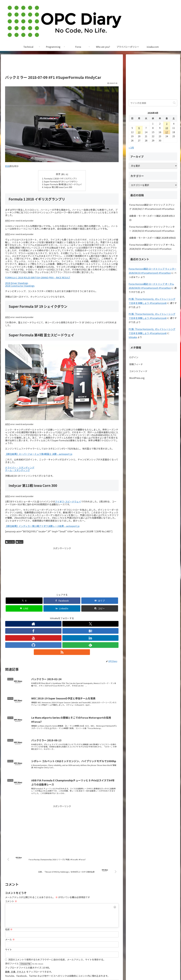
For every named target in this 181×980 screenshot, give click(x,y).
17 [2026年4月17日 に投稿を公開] (167, 132)
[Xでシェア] (14, 601)
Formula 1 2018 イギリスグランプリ (60, 178)
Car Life (10, 542)
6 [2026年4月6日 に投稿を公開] (139, 128)
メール (10, 903)
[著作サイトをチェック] (36, 616)
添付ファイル (12, 927)
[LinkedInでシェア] (90, 601)
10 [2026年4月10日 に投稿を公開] (167, 128)
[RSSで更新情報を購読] (88, 616)
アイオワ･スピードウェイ (68, 501)
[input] (153, 103)
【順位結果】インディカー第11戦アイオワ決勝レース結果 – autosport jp (42, 526)
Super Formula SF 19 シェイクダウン (61, 181)
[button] (110, 601)
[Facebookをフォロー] (49, 616)
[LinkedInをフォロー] (68, 616)
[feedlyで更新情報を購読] (81, 616)
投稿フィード (136, 364)
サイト (8, 913)
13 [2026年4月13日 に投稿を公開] (139, 132)
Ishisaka (133, 337)
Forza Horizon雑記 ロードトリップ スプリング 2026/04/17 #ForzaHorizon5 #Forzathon (152, 207)
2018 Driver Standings (17, 283)
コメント (11, 865)
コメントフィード (138, 371)
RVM (7, 166)
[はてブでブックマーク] (52, 601)
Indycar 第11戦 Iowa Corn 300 (58, 187)
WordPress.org (137, 378)
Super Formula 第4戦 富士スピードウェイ (63, 184)
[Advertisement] (62, 66)
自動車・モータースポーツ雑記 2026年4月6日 (153, 238)
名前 (9, 893)
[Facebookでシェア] (33, 601)
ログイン (134, 357)
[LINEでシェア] (71, 601)
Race (19, 542)
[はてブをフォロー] (55, 616)
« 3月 (131, 148)
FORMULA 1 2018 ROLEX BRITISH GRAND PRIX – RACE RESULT (38, 277)
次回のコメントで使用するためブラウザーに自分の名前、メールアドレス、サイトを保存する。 (57, 923)
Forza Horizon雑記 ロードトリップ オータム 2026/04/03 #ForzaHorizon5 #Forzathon (152, 247)
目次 (58, 174)
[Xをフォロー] (42, 616)
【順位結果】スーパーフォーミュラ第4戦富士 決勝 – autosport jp (39, 454)
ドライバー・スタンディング (20, 467)
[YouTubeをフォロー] (62, 616)
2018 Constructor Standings (20, 286)
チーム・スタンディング (17, 470)
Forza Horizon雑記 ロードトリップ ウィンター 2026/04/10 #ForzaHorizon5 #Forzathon (152, 229)
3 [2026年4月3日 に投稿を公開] (167, 124)
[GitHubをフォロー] (75, 616)
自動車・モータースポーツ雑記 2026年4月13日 (152, 218)
